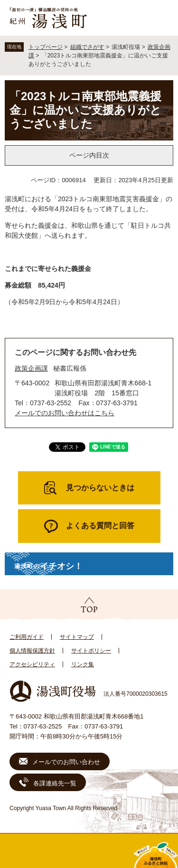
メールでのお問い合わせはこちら (65, 413)
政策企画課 (31, 368)
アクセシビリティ (32, 664)
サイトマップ (77, 637)
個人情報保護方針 (32, 651)
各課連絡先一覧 (55, 783)
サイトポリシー (91, 651)
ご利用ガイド (27, 637)
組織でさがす (87, 47)
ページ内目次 (89, 155)
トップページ (46, 47)
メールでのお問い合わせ (66, 762)
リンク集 (83, 664)
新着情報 (67, 851)
